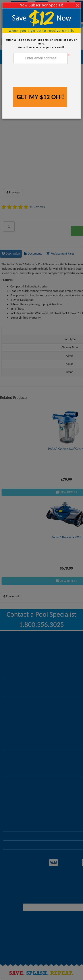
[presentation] (47, 76)
